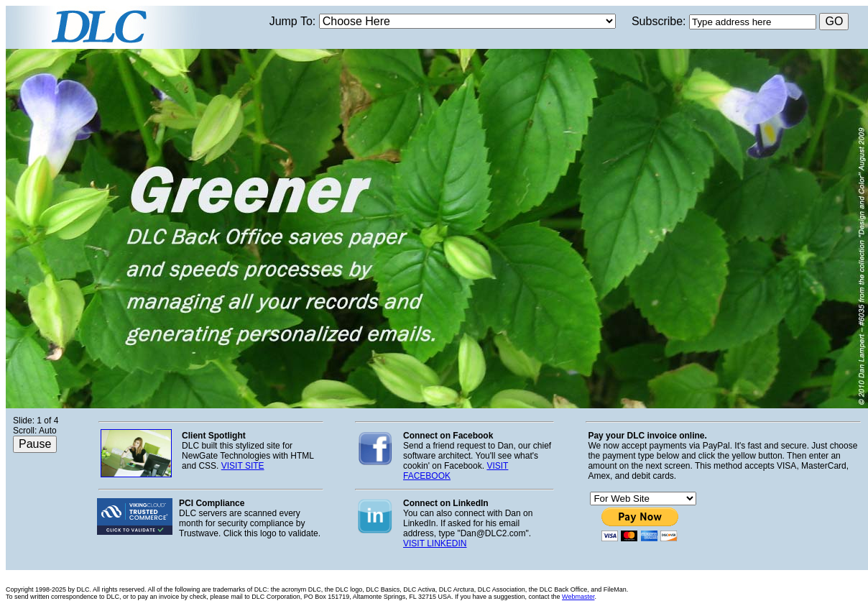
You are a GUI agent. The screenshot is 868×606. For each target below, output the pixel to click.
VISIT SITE (243, 466)
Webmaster (578, 597)
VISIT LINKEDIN (435, 543)
